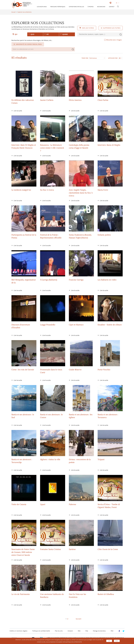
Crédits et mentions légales (19, 631)
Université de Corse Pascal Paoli (28, 44)
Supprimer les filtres (111, 28)
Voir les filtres (87, 28)
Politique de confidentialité (41, 631)
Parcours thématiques (58, 7)
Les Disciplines (42, 7)
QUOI (31, 34)
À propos (91, 7)
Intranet (70, 631)
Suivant (78, 619)
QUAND (64, 34)
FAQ (87, 631)
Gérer (117, 641)
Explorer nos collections (24, 12)
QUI (15, 34)
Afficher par (113, 58)
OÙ (46, 34)
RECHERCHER (101, 7)
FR (117, 3)
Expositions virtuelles (76, 7)
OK (109, 641)
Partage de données (99, 631)
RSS (79, 631)
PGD (112, 631)
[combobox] (98, 34)
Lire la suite (18, 111)
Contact (112, 7)
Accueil (14, 12)
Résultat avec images (113, 40)
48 (120, 58)
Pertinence (93, 58)
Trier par (85, 58)
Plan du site (59, 631)
